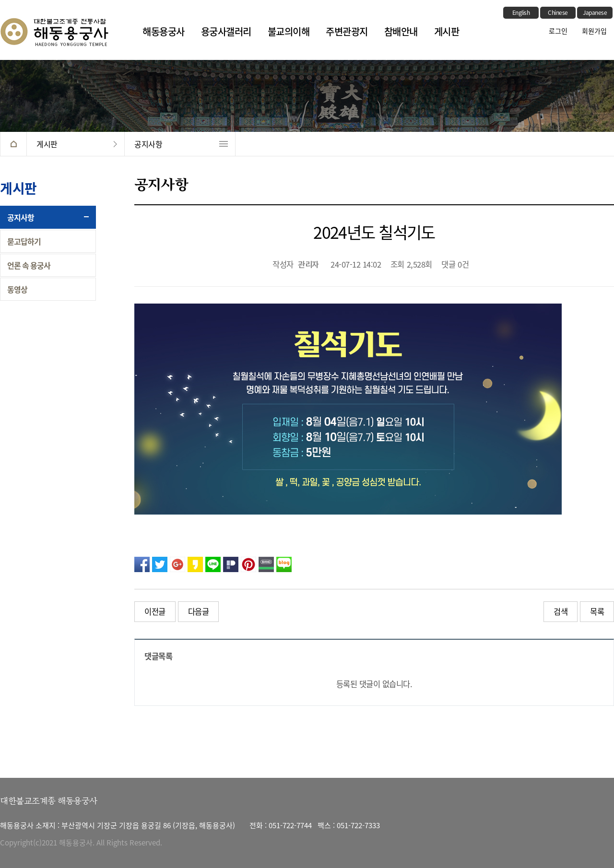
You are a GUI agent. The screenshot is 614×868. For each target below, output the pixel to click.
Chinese (558, 12)
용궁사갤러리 (226, 31)
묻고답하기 (24, 241)
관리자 (308, 265)
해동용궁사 (164, 31)
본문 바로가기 (0, 0)
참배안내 (401, 31)
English (521, 12)
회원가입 (594, 31)
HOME (13, 144)
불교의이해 (289, 31)
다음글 (199, 611)
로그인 (558, 31)
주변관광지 (347, 31)
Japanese (595, 12)
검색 (561, 611)
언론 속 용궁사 (29, 265)
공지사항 (148, 144)
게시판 (447, 31)
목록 (597, 611)
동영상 (17, 289)
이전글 (155, 611)
